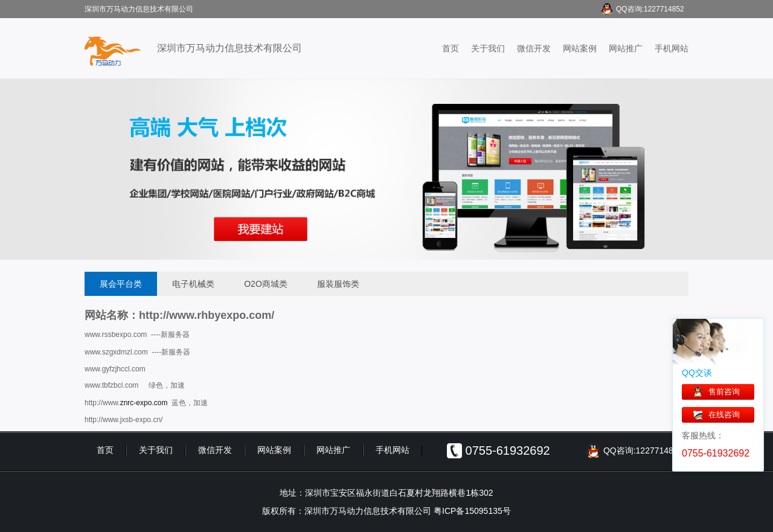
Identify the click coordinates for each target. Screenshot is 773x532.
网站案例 (580, 48)
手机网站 (672, 48)
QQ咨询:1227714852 (650, 9)
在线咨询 (724, 415)
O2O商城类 (266, 284)
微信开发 (534, 48)
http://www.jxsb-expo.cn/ (123, 420)
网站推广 (626, 48)
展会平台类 (121, 284)
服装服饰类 (338, 284)
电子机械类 (193, 284)
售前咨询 (724, 392)
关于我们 (488, 48)
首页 (451, 48)
